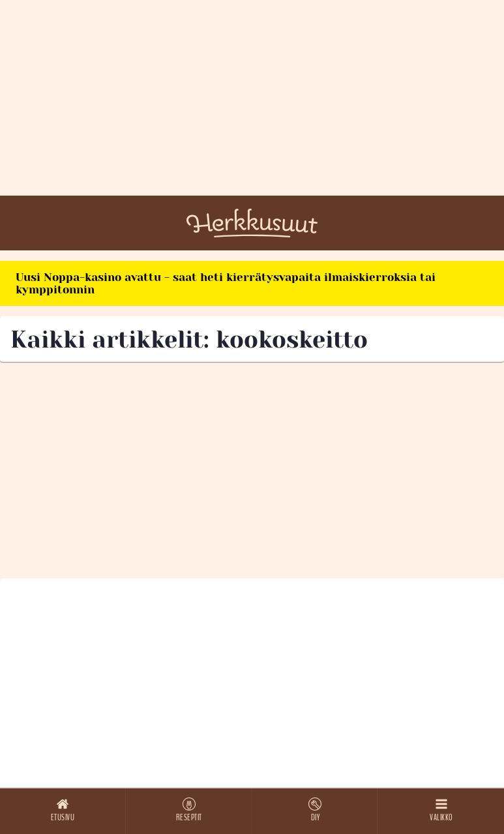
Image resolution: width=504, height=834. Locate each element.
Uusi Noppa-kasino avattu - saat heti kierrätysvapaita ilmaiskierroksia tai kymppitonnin (226, 283)
